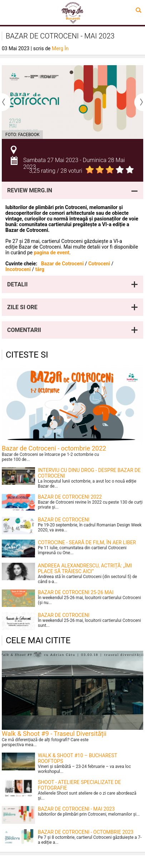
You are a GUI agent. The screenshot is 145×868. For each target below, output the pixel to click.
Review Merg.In (30, 190)
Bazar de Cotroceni (62, 264)
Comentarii (24, 330)
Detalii (17, 284)
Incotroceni (18, 269)
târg (40, 269)
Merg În (60, 48)
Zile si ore (22, 307)
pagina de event (52, 253)
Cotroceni (99, 264)
